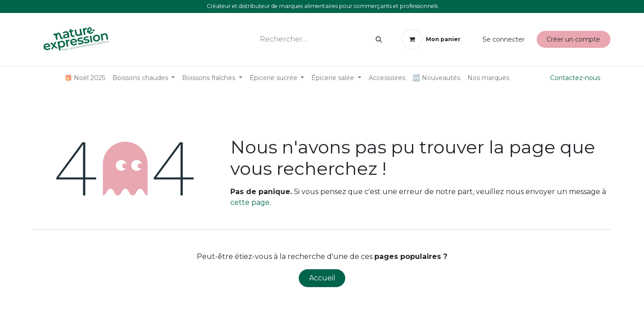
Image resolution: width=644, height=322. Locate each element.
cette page (250, 202)
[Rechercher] (379, 39)
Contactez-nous (575, 78)
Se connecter (504, 39)
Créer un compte (573, 39)
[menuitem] (85, 78)
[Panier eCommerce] (431, 39)
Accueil (322, 278)
